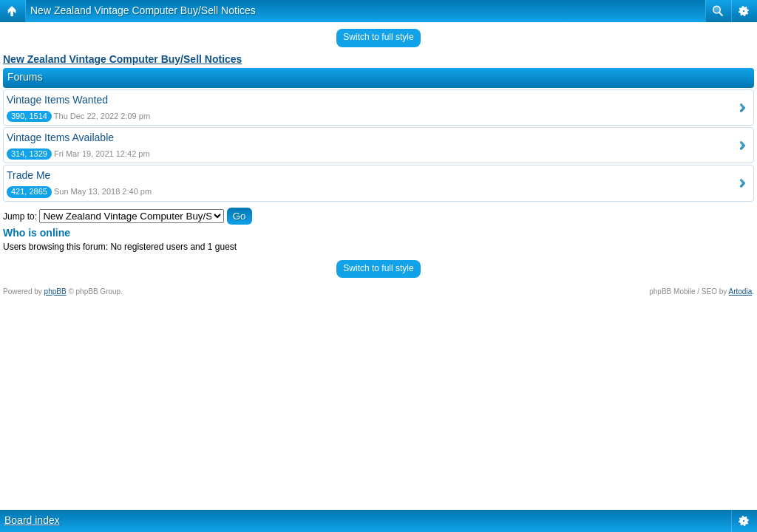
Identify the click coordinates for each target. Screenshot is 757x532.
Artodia (741, 291)
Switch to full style (378, 37)
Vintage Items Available (60, 137)
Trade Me (28, 175)
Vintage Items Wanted (57, 100)
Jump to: (20, 216)
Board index (32, 520)
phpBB (55, 291)
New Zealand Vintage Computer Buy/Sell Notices (143, 10)
